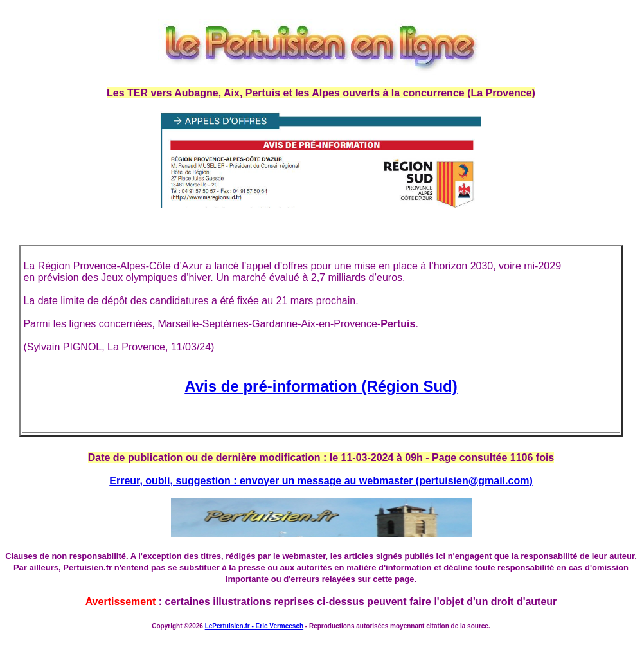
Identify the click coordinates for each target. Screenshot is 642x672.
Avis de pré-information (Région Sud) (321, 386)
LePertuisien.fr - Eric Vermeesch (254, 626)
